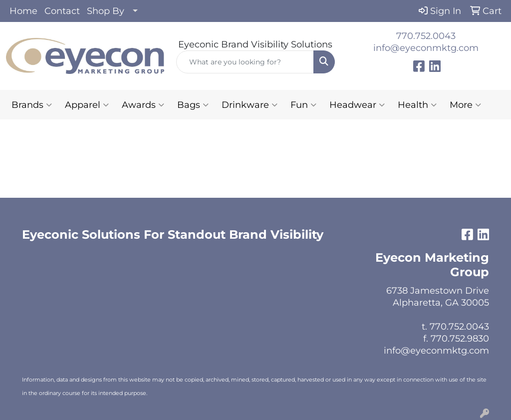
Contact (62, 11)
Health (417, 105)
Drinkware (250, 105)
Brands (32, 105)
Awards (143, 105)
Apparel (87, 105)
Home (23, 11)
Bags (193, 105)
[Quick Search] (245, 62)
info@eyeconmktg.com (426, 48)
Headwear (357, 105)
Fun (303, 105)
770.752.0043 (426, 36)
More (465, 105)
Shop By (106, 11)
